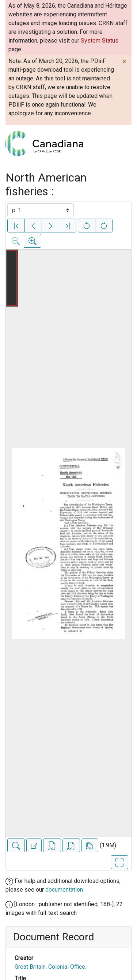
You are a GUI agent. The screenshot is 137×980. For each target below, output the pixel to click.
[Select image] (41, 210)
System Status (100, 41)
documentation (64, 890)
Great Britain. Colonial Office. (50, 967)
